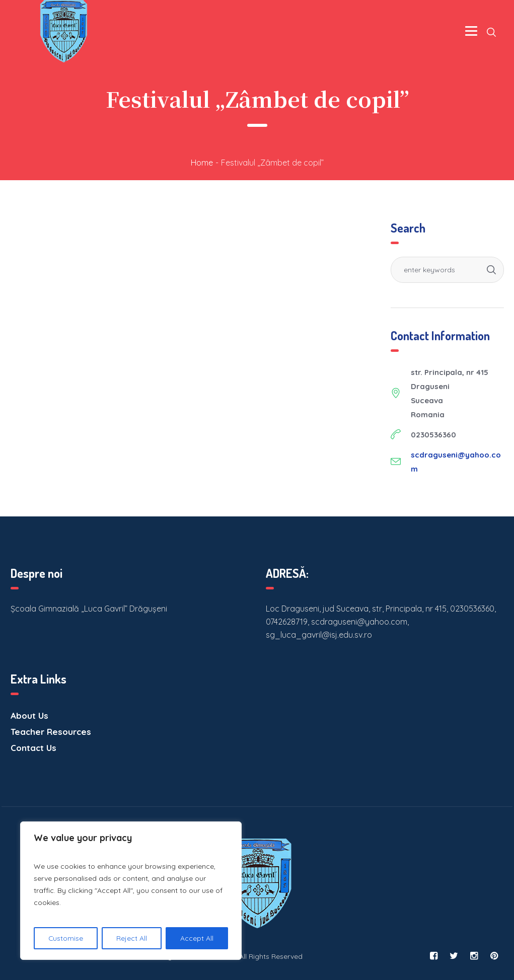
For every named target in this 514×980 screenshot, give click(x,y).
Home (202, 163)
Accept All (197, 938)
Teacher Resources (51, 732)
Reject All (132, 938)
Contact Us (33, 748)
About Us (29, 715)
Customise (66, 938)
